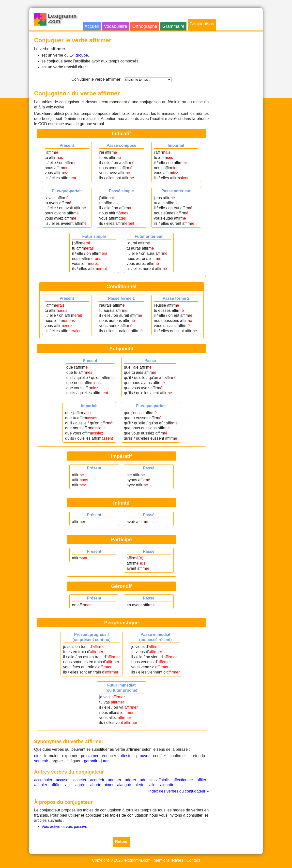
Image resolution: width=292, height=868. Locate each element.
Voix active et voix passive (64, 827)
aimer (109, 785)
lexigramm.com (137, 860)
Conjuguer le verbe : (97, 79)
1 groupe (79, 55)
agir (69, 785)
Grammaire (173, 26)
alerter (140, 785)
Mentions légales (169, 860)
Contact (193, 860)
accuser (63, 780)
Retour (122, 842)
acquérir (97, 780)
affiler (202, 780)
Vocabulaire (116, 26)
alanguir (124, 785)
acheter (80, 780)
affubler (41, 785)
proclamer (90, 756)
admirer (114, 780)
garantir (91, 761)
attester (126, 756)
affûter (56, 785)
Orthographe (145, 26)
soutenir (41, 761)
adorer (130, 780)
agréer (81, 785)
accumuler (43, 780)
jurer (105, 761)
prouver (143, 756)
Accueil (92, 26)
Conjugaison (202, 24)
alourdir (167, 785)
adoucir (146, 780)
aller (153, 785)
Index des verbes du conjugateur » (179, 791)
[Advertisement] (238, 110)
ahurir (95, 785)
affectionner (183, 780)
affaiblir (163, 780)
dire (38, 756)
